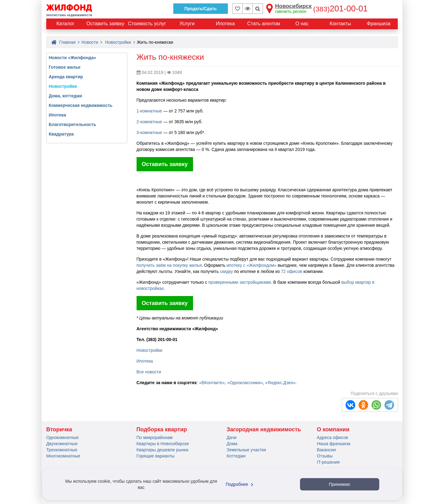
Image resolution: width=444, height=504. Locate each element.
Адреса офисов (333, 437)
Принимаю (339, 484)
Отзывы (325, 456)
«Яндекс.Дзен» (280, 383)
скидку (226, 271)
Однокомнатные (62, 437)
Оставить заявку (165, 164)
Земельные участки (246, 450)
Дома (232, 444)
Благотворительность (72, 124)
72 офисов (292, 271)
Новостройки (118, 42)
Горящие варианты (156, 456)
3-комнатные (149, 132)
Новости (90, 42)
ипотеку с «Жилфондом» (252, 265)
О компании (333, 429)
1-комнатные (149, 111)
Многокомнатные (63, 456)
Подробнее (240, 484)
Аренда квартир (66, 77)
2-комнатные (149, 122)
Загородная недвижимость (264, 429)
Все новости (149, 372)
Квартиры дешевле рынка (162, 450)
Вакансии (327, 450)
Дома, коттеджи (65, 96)
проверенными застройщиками (240, 282)
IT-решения (328, 462)
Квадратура (61, 134)
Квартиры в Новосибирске (163, 444)
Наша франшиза (334, 444)
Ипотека (145, 361)
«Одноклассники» (245, 383)
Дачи (232, 437)
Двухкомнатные (62, 444)
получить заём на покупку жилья (169, 265)
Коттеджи (236, 456)
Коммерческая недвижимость (81, 105)
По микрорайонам (155, 437)
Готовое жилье (65, 67)
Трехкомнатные (62, 450)
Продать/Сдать (201, 9)
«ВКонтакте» (212, 383)
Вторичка (59, 429)
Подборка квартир (162, 429)
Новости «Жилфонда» (72, 58)
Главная (63, 42)
